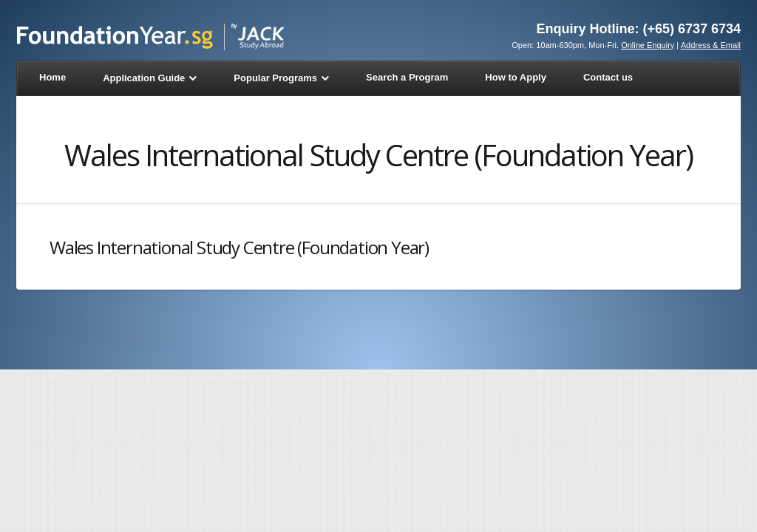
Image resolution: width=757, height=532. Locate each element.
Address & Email (711, 45)
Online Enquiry (648, 45)
